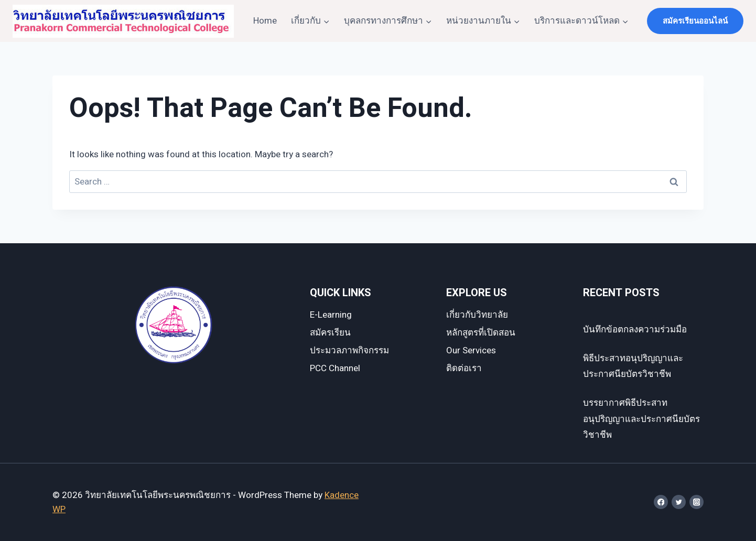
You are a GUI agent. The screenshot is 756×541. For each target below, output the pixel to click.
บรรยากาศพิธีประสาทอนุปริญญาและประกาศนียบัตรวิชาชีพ (641, 419)
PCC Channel (335, 368)
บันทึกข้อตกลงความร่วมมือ (635, 329)
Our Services (471, 350)
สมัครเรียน (330, 333)
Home (265, 21)
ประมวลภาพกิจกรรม (349, 350)
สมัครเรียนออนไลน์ (695, 21)
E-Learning (331, 315)
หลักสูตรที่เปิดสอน (481, 333)
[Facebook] (661, 502)
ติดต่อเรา (464, 368)
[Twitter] (679, 502)
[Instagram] (696, 502)
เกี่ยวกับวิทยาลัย (477, 315)
